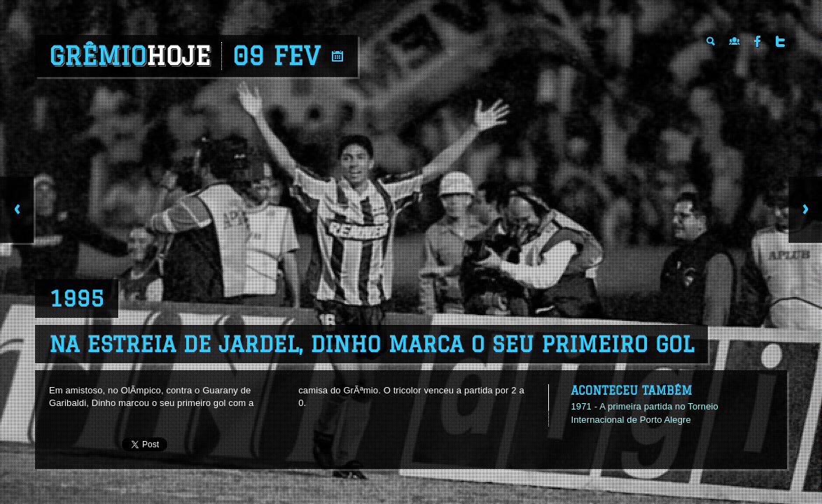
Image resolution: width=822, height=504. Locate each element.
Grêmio (130, 56)
